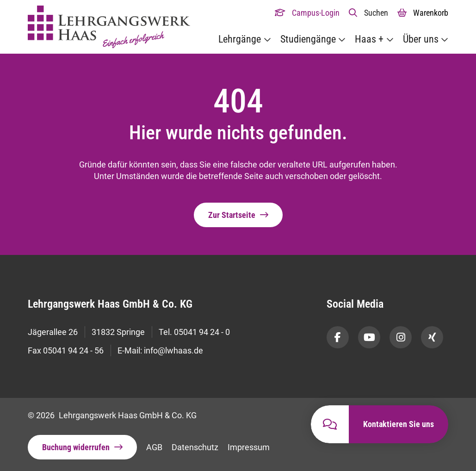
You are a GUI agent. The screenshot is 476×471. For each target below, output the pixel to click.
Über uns (421, 39)
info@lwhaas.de (173, 350)
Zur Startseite (232, 215)
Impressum (249, 447)
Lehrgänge (240, 39)
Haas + (369, 39)
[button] (368, 13)
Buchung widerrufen (76, 447)
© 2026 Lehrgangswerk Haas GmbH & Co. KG (112, 415)
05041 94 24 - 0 (202, 332)
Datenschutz (195, 447)
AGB (154, 447)
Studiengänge (308, 39)
